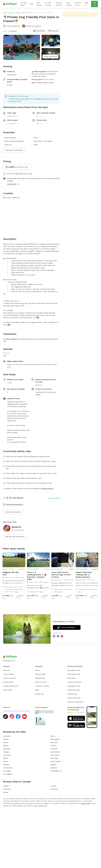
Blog (32, 4)
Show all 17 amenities (14, 150)
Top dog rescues (48, 4)
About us (7, 670)
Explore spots (40, 674)
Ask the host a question (15, 537)
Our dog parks (23, 4)
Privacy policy (8, 682)
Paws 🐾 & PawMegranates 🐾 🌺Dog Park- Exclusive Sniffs (37, 576)
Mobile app (40, 694)
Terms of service (9, 678)
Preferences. (43, 806)
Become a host (78, 4)
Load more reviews (13, 512)
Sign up (94, 4)
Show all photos (50, 56)
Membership (40, 678)
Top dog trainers (59, 4)
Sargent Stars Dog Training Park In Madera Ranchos (84, 575)
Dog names (39, 4)
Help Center (8, 690)
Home (38, 670)
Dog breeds (69, 4)
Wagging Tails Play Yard (11, 573)
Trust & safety (8, 674)
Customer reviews (42, 686)
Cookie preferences (11, 686)
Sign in (86, 4)
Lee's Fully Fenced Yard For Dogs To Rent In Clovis (61, 575)
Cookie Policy (85, 803)
